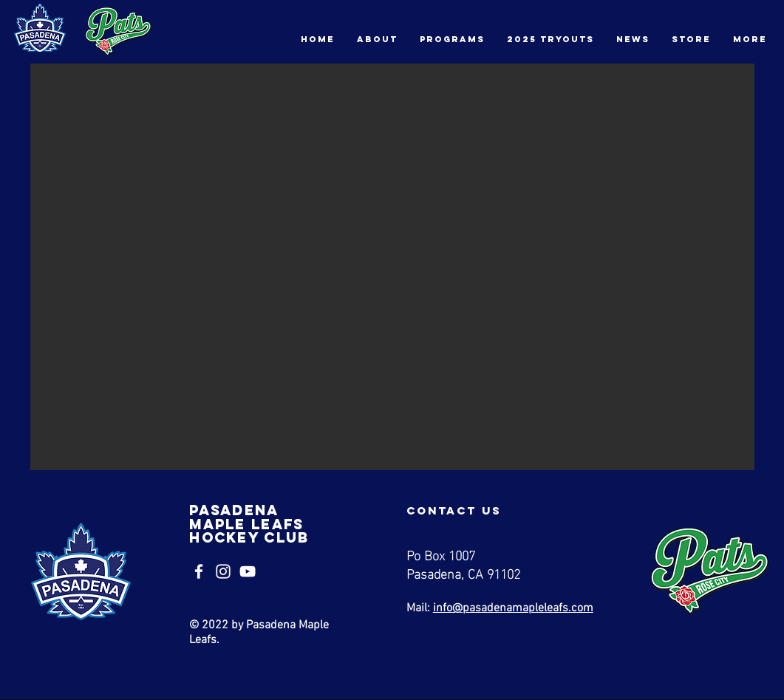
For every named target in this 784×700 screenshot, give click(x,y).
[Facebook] (199, 571)
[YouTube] (248, 571)
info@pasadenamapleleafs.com (513, 608)
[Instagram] (223, 571)
